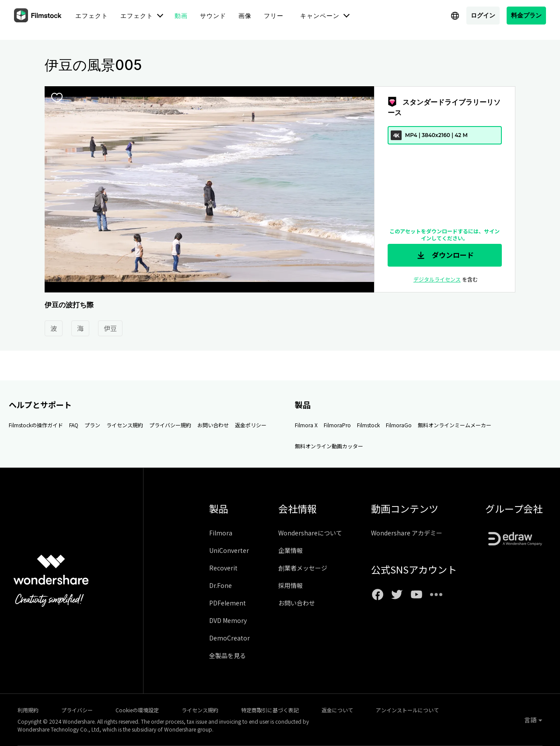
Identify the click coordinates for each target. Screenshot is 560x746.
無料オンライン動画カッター (329, 446)
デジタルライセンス (437, 279)
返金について (337, 710)
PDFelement (227, 603)
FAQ (74, 425)
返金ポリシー (251, 425)
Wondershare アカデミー (407, 533)
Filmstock (368, 425)
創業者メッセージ (303, 568)
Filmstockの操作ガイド (36, 425)
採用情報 (290, 585)
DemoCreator (229, 638)
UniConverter (229, 550)
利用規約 (28, 710)
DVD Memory (228, 620)
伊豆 (110, 328)
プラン (92, 425)
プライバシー (77, 710)
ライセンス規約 (125, 425)
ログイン (483, 15)
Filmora (221, 533)
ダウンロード (444, 255)
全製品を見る (227, 655)
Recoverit (223, 568)
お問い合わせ (213, 425)
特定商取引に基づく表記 (270, 710)
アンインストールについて (407, 710)
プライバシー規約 (170, 425)
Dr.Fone (220, 585)
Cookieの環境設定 (137, 710)
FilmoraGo (399, 425)
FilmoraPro (337, 425)
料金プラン (526, 15)
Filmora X (306, 425)
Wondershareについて (310, 533)
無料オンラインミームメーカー (455, 425)
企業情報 (290, 550)
